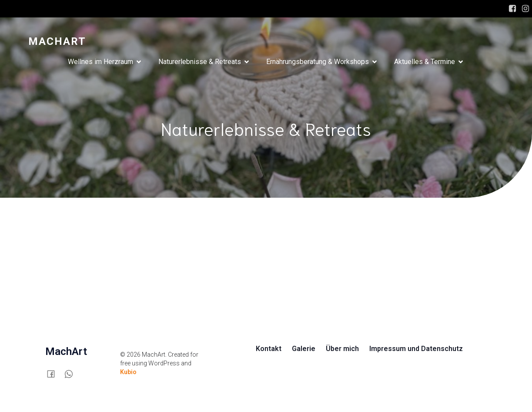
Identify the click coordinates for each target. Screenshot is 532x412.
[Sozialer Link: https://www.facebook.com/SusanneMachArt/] (512, 9)
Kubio (128, 372)
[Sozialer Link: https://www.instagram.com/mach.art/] (525, 9)
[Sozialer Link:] (54, 374)
